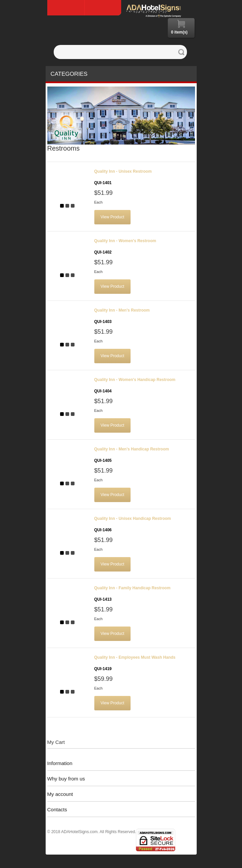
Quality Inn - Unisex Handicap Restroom (133, 524)
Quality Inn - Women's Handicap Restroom (135, 385)
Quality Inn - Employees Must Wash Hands (135, 663)
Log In (103, 8)
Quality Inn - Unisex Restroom (123, 177)
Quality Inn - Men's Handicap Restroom (132, 455)
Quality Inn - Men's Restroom (122, 316)
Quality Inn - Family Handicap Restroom (132, 594)
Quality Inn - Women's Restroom (125, 247)
